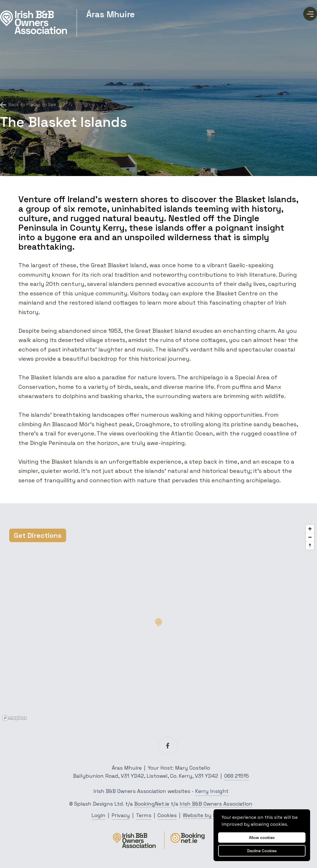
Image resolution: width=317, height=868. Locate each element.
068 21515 (237, 776)
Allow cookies (262, 838)
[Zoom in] (310, 529)
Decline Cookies (262, 851)
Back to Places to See (28, 105)
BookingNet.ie (152, 804)
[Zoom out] (310, 537)
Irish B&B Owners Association (216, 804)
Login (98, 815)
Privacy (121, 815)
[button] (159, 622)
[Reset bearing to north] (310, 545)
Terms (144, 815)
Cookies (167, 815)
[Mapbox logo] (14, 718)
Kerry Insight (212, 791)
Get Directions (38, 535)
